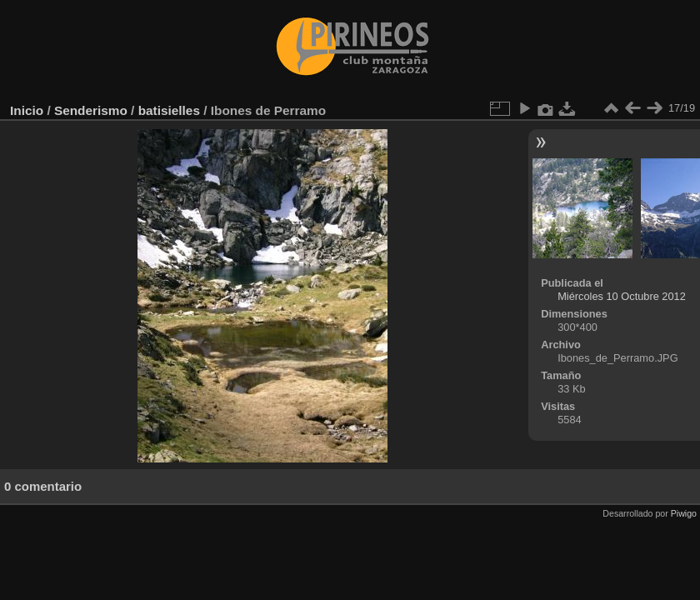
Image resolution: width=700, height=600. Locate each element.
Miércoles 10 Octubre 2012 (622, 296)
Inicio (27, 110)
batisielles (169, 110)
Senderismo (91, 110)
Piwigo (684, 513)
